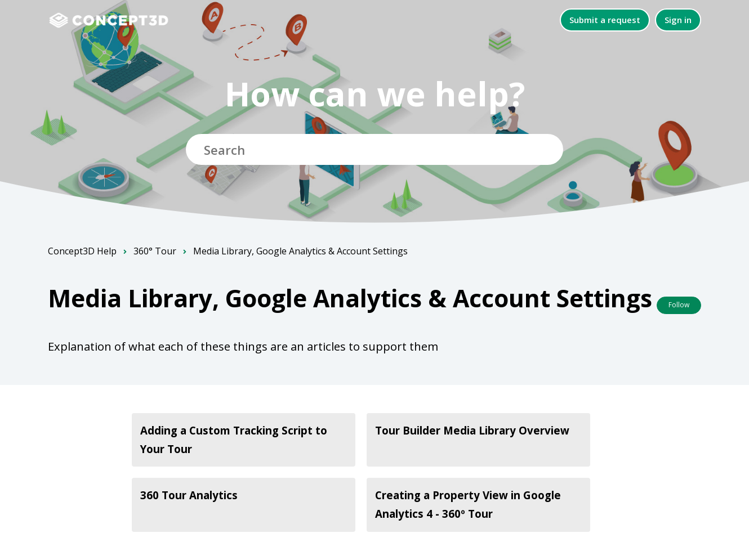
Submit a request (605, 20)
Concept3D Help (82, 251)
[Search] (374, 149)
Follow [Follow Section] (679, 305)
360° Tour (155, 251)
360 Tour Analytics (189, 495)
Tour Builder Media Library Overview (472, 430)
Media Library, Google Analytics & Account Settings (300, 251)
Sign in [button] (678, 20)
